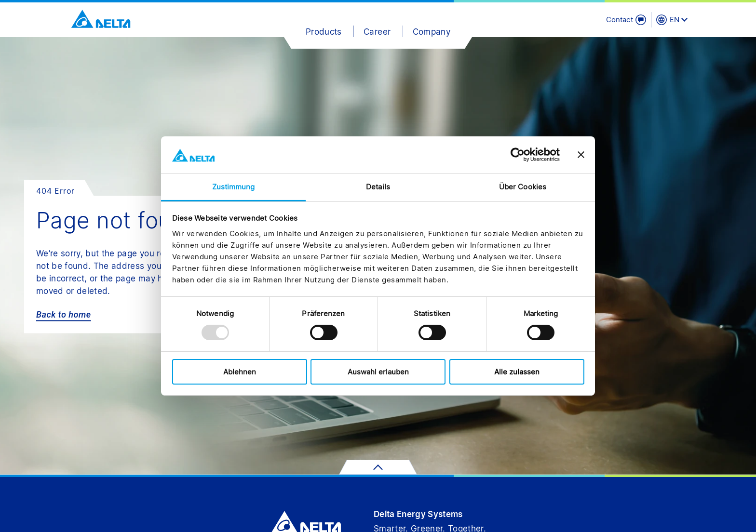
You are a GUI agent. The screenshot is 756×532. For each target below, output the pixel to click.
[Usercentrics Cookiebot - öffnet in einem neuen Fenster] (518, 155)
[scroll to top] (378, 467)
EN (675, 20)
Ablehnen (240, 372)
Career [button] (377, 32)
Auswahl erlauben (378, 372)
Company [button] (432, 32)
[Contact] (626, 20)
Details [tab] (378, 187)
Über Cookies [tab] (523, 187)
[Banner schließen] (581, 155)
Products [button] (324, 32)
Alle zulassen (517, 372)
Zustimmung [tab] (234, 187)
